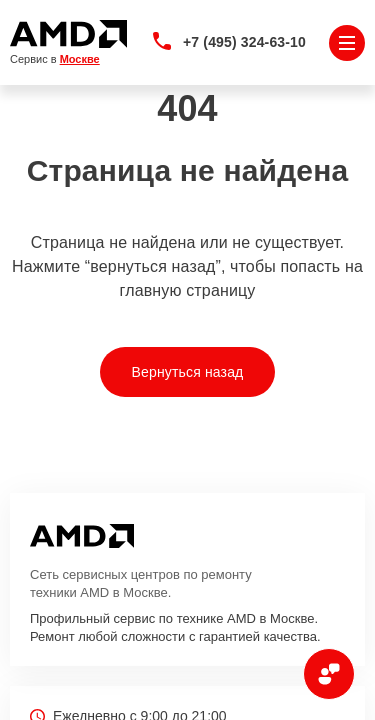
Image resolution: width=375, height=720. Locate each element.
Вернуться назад (188, 372)
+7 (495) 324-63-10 (244, 42)
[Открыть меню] (347, 43)
